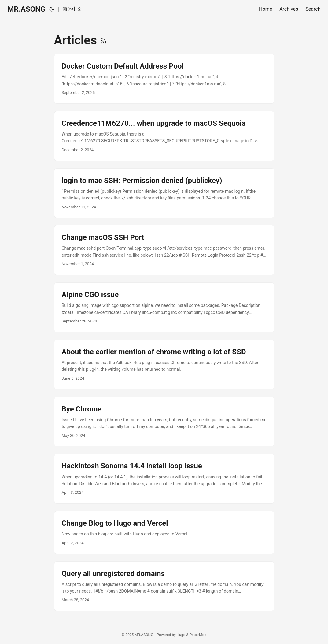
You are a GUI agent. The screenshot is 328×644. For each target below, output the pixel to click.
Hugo (181, 635)
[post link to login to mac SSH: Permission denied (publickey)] (164, 193)
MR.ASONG (27, 9)
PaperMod (198, 635)
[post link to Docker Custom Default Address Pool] (164, 79)
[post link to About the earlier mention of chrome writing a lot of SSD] (164, 365)
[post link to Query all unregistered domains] (164, 586)
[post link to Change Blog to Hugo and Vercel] (164, 532)
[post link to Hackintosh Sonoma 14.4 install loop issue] (164, 479)
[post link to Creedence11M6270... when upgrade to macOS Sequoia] (164, 136)
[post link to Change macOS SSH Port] (164, 250)
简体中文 (72, 9)
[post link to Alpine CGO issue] (164, 307)
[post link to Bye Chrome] (164, 422)
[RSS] (103, 40)
